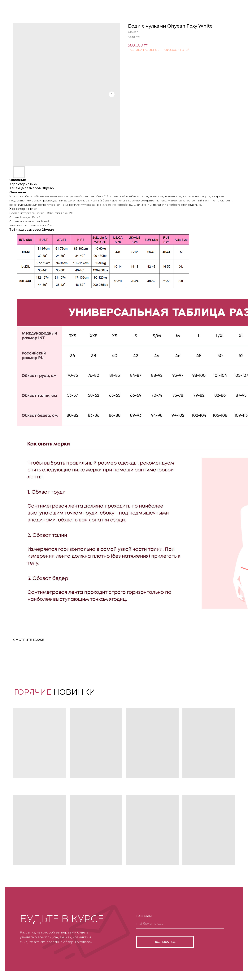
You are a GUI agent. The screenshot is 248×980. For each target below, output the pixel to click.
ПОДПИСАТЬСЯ (165, 942)
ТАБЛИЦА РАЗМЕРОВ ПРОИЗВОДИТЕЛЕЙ (159, 50)
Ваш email (144, 916)
